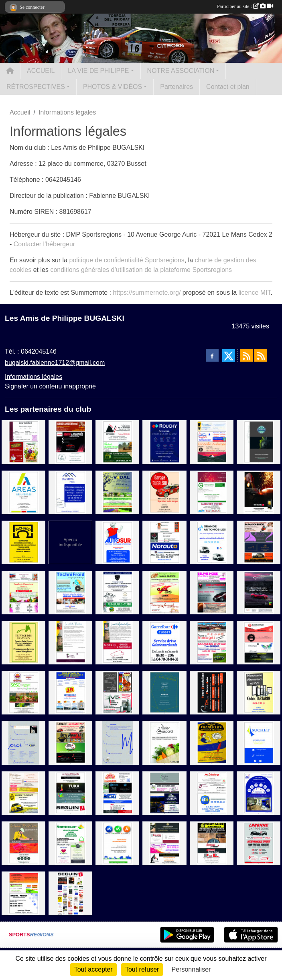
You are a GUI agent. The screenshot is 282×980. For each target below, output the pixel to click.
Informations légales (33, 377)
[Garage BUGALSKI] (164, 492)
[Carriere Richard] (23, 542)
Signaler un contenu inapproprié (50, 386)
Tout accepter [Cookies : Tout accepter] (93, 969)
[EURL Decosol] (164, 692)
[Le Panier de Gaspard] (164, 742)
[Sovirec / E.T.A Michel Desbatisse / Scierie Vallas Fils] (117, 442)
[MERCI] (117, 742)
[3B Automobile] (70, 692)
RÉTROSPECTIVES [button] (36, 87)
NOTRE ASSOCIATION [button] (181, 71)
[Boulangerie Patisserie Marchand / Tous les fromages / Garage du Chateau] (212, 642)
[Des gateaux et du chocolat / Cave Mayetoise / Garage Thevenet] (23, 792)
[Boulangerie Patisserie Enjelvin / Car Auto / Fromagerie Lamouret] (164, 592)
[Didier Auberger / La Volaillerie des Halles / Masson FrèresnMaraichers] (23, 442)
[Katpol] (259, 442)
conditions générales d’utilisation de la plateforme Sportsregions (141, 270)
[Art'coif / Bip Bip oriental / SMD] (117, 692)
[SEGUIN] (259, 492)
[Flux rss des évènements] (261, 355)
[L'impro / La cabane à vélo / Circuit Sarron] (164, 792)
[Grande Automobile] (212, 542)
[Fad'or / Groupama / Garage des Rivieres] (212, 492)
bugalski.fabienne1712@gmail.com (55, 363)
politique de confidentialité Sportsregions (127, 260)
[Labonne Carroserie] (259, 843)
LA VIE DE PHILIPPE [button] (98, 71)
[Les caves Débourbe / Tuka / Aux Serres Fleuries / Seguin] (70, 792)
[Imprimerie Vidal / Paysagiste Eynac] (117, 492)
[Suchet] (259, 742)
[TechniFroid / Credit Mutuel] (70, 592)
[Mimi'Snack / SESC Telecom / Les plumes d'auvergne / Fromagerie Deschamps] (23, 692)
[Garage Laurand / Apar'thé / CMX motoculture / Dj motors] (70, 742)
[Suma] (259, 592)
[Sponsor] (70, 893)
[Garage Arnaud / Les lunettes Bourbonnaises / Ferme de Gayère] (117, 592)
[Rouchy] (164, 442)
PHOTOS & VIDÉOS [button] (113, 87)
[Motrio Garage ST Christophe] (117, 642)
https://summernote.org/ (147, 293)
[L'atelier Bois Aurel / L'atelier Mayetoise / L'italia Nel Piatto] (23, 843)
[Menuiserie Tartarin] (259, 692)
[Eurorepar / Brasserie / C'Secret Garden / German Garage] (259, 642)
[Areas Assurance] (23, 492)
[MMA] (117, 843)
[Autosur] (117, 542)
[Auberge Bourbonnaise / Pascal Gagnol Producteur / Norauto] (164, 542)
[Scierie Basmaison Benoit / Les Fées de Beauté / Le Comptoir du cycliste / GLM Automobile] (259, 542)
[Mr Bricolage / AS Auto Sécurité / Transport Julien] (212, 792)
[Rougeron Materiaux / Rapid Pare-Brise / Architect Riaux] (212, 843)
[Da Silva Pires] (70, 492)
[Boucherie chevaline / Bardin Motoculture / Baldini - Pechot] (23, 893)
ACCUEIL (41, 71)
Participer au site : (245, 6)
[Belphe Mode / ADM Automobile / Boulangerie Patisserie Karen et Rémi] (212, 592)
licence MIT (254, 293)
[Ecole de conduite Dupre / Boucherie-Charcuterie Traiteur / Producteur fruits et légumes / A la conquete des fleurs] (23, 592)
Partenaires (177, 87)
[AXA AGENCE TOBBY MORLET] (259, 792)
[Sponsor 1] (70, 542)
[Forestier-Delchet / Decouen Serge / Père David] (70, 843)
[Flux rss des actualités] (246, 355)
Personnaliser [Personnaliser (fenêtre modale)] (191, 969)
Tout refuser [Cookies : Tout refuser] (142, 969)
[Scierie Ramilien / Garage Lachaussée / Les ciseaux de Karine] (70, 442)
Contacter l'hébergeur (44, 244)
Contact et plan (228, 87)
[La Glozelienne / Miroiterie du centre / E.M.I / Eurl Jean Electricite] (117, 792)
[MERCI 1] (23, 742)
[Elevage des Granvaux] (23, 642)
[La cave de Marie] (70, 642)
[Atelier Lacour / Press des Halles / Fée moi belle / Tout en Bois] (164, 843)
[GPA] (212, 692)
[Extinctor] (212, 742)
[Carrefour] (164, 642)
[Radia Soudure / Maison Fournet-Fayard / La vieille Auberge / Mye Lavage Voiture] (212, 442)
